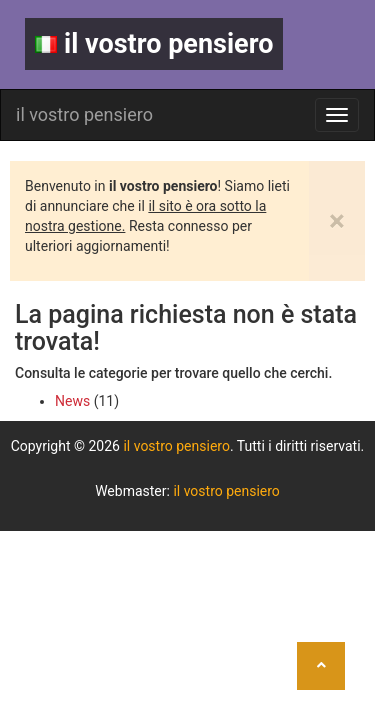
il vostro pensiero (154, 44)
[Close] (337, 221)
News (72, 401)
